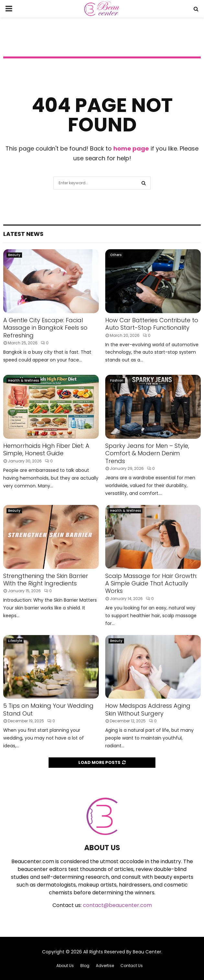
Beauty (14, 255)
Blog (85, 966)
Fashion (117, 380)
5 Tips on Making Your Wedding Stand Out (48, 709)
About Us (65, 966)
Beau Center (147, 952)
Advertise (105, 966)
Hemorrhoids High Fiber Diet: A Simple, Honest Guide (46, 449)
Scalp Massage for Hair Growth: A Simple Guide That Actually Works (151, 583)
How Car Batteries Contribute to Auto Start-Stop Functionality (152, 324)
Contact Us (132, 966)
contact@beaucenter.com (117, 905)
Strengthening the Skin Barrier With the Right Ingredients (46, 580)
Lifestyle (15, 641)
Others (116, 255)
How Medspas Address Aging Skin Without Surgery (148, 709)
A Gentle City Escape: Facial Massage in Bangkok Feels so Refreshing (45, 328)
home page (131, 148)
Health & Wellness (23, 380)
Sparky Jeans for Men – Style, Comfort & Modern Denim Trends (147, 453)
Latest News (23, 234)
